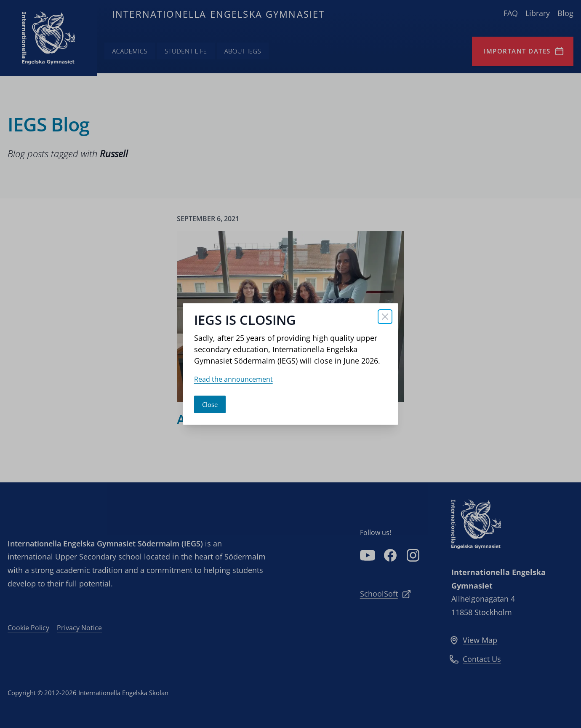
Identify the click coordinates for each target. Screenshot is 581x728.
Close (210, 404)
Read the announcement (233, 379)
